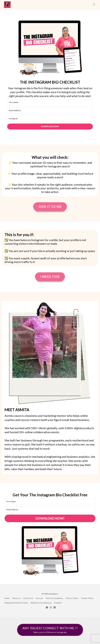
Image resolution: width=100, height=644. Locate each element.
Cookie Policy (87, 598)
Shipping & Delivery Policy (16, 603)
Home (7, 598)
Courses (39, 598)
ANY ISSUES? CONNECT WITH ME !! (50, 630)
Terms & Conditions (54, 598)
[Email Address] (50, 110)
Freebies (58, 603)
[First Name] (50, 102)
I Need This (50, 277)
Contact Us (28, 598)
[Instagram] (50, 119)
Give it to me (50, 207)
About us (16, 598)
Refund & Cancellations (41, 603)
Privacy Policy (72, 598)
